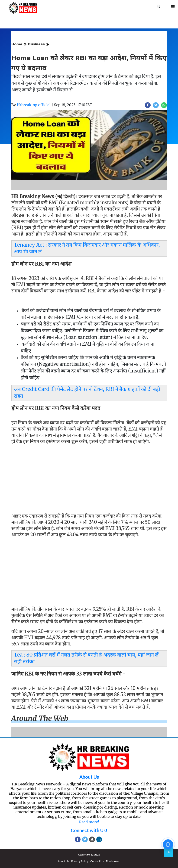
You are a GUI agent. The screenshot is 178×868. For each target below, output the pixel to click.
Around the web (40, 719)
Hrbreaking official (34, 105)
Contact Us (97, 861)
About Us (89, 777)
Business (36, 44)
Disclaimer (113, 861)
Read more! (89, 822)
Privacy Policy (80, 861)
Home (17, 44)
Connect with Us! (89, 830)
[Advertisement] (89, 480)
